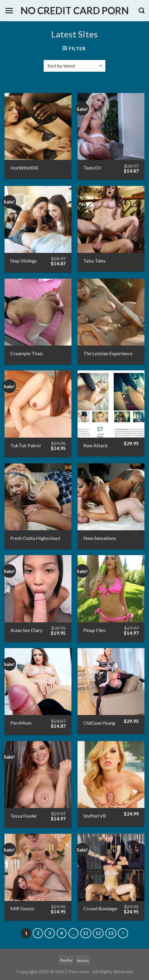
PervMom (21, 723)
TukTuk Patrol (25, 445)
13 (111, 933)
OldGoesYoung (99, 723)
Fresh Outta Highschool (35, 538)
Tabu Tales (94, 261)
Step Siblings (24, 261)
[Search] (142, 10)
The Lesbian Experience (108, 353)
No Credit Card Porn (75, 11)
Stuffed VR (95, 816)
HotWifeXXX (24, 168)
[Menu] (9, 11)
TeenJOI (92, 168)
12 (98, 933)
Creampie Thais (27, 353)
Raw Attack (96, 445)
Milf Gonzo (22, 908)
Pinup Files (94, 630)
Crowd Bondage (100, 908)
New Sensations (100, 538)
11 (86, 933)
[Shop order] (74, 66)
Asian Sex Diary (26, 630)
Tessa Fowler (24, 816)
